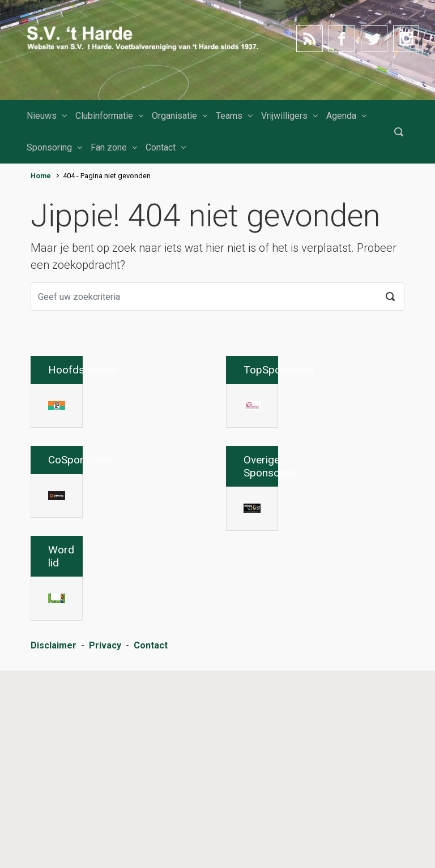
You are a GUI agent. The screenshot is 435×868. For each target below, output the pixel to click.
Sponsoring (49, 147)
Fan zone (109, 147)
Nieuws (42, 116)
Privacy (105, 843)
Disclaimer (54, 843)
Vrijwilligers (284, 116)
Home (41, 176)
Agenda (341, 116)
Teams (229, 116)
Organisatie (174, 116)
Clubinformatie (104, 116)
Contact (161, 147)
